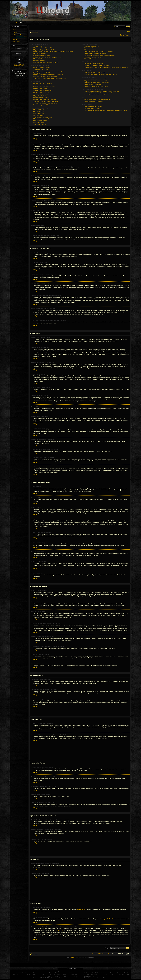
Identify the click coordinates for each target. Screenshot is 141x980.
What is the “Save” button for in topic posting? (46, 101)
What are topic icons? (40, 124)
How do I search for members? (93, 84)
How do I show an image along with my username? (48, 75)
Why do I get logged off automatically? (44, 50)
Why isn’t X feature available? (93, 108)
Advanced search (125, 28)
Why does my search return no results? (96, 81)
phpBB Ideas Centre (110, 919)
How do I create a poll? (40, 89)
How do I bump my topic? (41, 105)
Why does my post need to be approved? (45, 103)
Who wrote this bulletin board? (93, 106)
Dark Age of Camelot (84, 973)
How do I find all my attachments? (94, 102)
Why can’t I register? (39, 61)
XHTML (42, 978)
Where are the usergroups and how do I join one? (99, 52)
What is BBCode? (38, 110)
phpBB (73, 957)
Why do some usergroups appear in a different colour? (100, 55)
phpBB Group (81, 909)
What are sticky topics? (40, 121)
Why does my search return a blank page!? (97, 83)
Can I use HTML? (38, 112)
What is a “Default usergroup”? (93, 57)
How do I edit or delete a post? (42, 85)
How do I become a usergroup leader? (95, 53)
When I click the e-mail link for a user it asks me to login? (50, 78)
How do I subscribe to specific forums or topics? (98, 93)
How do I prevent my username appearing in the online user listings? (53, 52)
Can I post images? (39, 115)
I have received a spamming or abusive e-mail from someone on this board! (106, 67)
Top (36, 139)
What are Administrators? (92, 46)
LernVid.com (77, 978)
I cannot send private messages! (94, 64)
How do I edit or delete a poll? (42, 92)
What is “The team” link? (92, 59)
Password (19, 53)
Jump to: (107, 948)
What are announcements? (41, 119)
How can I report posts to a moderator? (45, 99)
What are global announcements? (43, 117)
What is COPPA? (38, 59)
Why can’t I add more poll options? (43, 90)
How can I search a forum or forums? (95, 79)
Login (127, 35)
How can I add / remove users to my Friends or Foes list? (101, 74)
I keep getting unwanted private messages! (97, 66)
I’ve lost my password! (40, 53)
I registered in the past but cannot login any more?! (48, 57)
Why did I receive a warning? (42, 98)
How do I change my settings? (42, 67)
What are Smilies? (39, 113)
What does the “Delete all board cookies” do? (46, 62)
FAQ (123, 35)
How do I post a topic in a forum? (43, 83)
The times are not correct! (41, 69)
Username (19, 49)
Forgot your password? (19, 64)
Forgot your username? (19, 66)
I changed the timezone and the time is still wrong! (48, 71)
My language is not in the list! (42, 73)
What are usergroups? (91, 50)
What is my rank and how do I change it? (45, 76)
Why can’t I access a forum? (42, 94)
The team (94, 954)
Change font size (128, 32)
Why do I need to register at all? (42, 48)
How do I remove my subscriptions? (95, 95)
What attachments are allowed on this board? (97, 100)
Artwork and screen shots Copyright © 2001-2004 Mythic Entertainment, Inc (46, 971)
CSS (49, 978)
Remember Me (19, 58)
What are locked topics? (40, 122)
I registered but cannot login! (42, 55)
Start (17, 22)
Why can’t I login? (38, 46)
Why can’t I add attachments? (42, 96)
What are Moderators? (91, 48)
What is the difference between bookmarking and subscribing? (102, 91)
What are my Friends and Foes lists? (95, 72)
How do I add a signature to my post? (44, 87)
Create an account (19, 67)
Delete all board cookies (104, 954)
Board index (35, 32)
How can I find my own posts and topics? (96, 86)
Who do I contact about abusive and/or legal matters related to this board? (106, 110)
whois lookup (59, 930)
